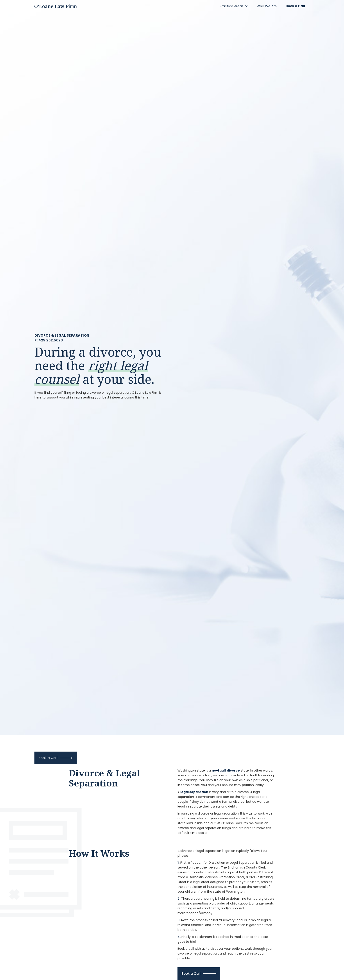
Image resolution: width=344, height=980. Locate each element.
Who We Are (267, 6)
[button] (234, 6)
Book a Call (295, 6)
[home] (56, 6)
